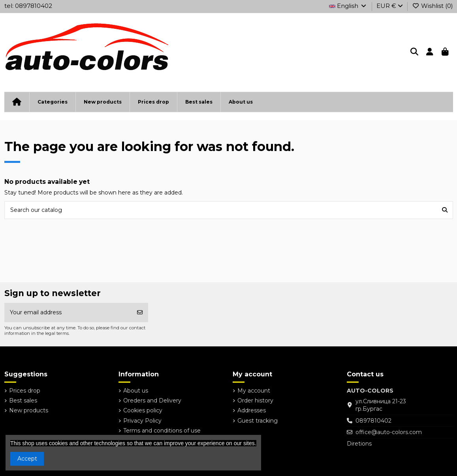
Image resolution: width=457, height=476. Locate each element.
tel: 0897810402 (28, 6)
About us (136, 391)
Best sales (23, 400)
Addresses (252, 410)
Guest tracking (258, 421)
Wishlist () (433, 6)
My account (254, 391)
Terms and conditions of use (162, 431)
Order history (255, 400)
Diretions (359, 444)
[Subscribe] (140, 313)
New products (29, 410)
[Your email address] (68, 313)
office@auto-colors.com (389, 432)
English (348, 6)
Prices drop (25, 391)
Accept (27, 459)
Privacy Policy (142, 421)
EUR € (390, 6)
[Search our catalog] (445, 210)
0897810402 (373, 421)
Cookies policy (143, 410)
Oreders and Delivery (152, 400)
